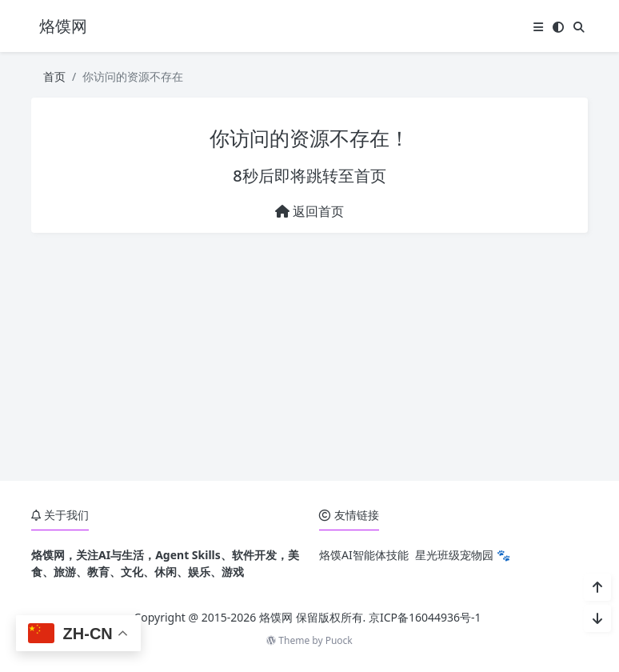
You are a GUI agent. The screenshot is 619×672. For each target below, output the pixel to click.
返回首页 (309, 211)
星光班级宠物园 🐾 (463, 555)
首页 (54, 76)
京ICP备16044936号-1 (425, 617)
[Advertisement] (309, 357)
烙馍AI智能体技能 (364, 555)
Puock (339, 640)
